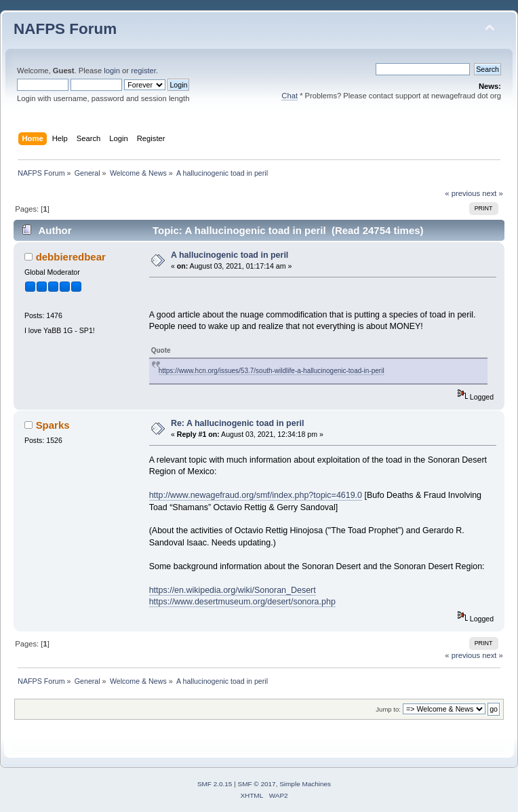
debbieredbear (71, 257)
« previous (462, 193)
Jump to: (388, 709)
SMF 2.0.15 (215, 784)
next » (493, 193)
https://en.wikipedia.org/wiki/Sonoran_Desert (233, 590)
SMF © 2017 (257, 784)
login (112, 71)
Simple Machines (305, 784)
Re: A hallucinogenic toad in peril (238, 423)
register (143, 71)
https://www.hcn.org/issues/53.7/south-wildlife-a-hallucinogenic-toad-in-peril (272, 371)
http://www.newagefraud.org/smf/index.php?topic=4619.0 (256, 495)
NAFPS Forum (65, 29)
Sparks (53, 425)
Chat (290, 96)
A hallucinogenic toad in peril (230, 255)
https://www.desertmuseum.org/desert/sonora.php (242, 602)
